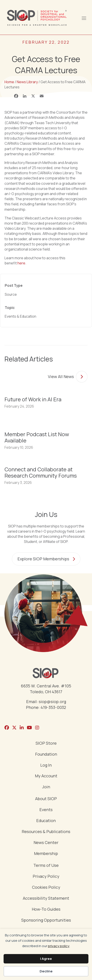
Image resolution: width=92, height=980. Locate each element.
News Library (27, 82)
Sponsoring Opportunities (46, 920)
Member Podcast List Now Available (37, 437)
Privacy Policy (46, 877)
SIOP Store (46, 743)
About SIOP (46, 799)
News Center (46, 843)
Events (46, 810)
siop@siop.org (52, 702)
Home (9, 82)
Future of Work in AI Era (33, 399)
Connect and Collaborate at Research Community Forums (41, 472)
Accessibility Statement (46, 898)
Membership (46, 854)
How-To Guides (46, 909)
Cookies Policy (46, 888)
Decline (46, 971)
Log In (46, 765)
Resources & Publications (46, 832)
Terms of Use (46, 866)
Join (46, 787)
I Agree (46, 959)
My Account (46, 776)
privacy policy (59, 946)
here (21, 263)
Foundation (46, 754)
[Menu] (84, 18)
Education (46, 821)
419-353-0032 (53, 707)
